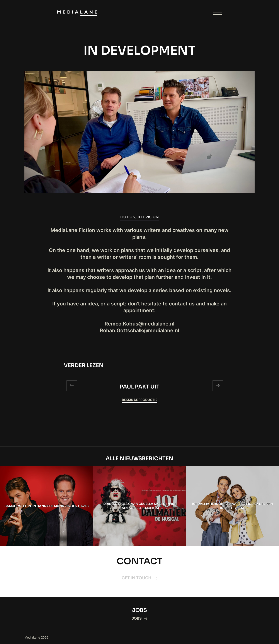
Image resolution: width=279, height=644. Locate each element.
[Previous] (72, 386)
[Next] (218, 386)
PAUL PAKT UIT (140, 387)
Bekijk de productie (140, 400)
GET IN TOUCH (139, 578)
